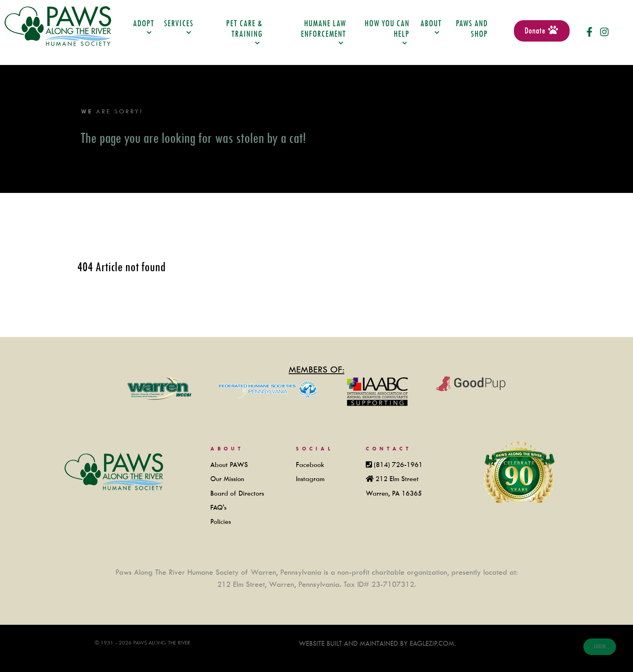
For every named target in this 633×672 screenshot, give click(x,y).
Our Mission (227, 479)
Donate (542, 30)
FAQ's (218, 508)
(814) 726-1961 (398, 465)
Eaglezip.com (431, 644)
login (600, 646)
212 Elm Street (397, 479)
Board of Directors (237, 493)
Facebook (310, 465)
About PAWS (229, 465)
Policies (221, 522)
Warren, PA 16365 (394, 493)
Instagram (310, 479)
